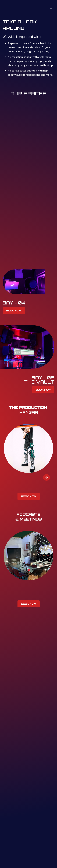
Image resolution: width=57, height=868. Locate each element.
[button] (51, 9)
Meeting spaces (17, 70)
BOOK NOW (14, 311)
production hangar (21, 57)
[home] (8, 9)
